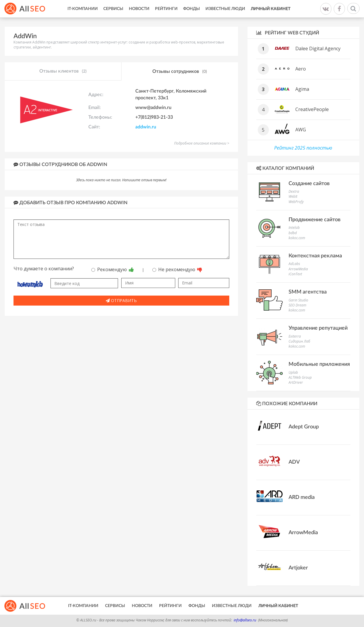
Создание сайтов (309, 184)
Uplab (293, 372)
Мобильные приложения (319, 364)
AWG (301, 130)
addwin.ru (146, 127)
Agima (302, 89)
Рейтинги (166, 9)
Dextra (294, 191)
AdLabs (294, 264)
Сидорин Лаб (299, 341)
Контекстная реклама (315, 256)
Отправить (121, 300)
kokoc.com (297, 238)
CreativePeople (312, 109)
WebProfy (296, 202)
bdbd (293, 233)
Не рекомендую (177, 269)
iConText (295, 274)
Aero (301, 69)
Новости (139, 9)
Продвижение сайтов (315, 220)
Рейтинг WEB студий (288, 33)
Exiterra (295, 336)
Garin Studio (298, 300)
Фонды (192, 9)
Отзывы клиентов (63, 71)
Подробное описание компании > (202, 143)
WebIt (293, 196)
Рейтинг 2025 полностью (303, 148)
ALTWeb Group (300, 377)
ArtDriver (296, 382)
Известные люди (225, 9)
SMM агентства (308, 292)
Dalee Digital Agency (318, 48)
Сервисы (113, 9)
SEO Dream (297, 305)
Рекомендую (113, 269)
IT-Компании (83, 9)
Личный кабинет (271, 9)
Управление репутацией (318, 328)
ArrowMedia (298, 269)
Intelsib (294, 228)
